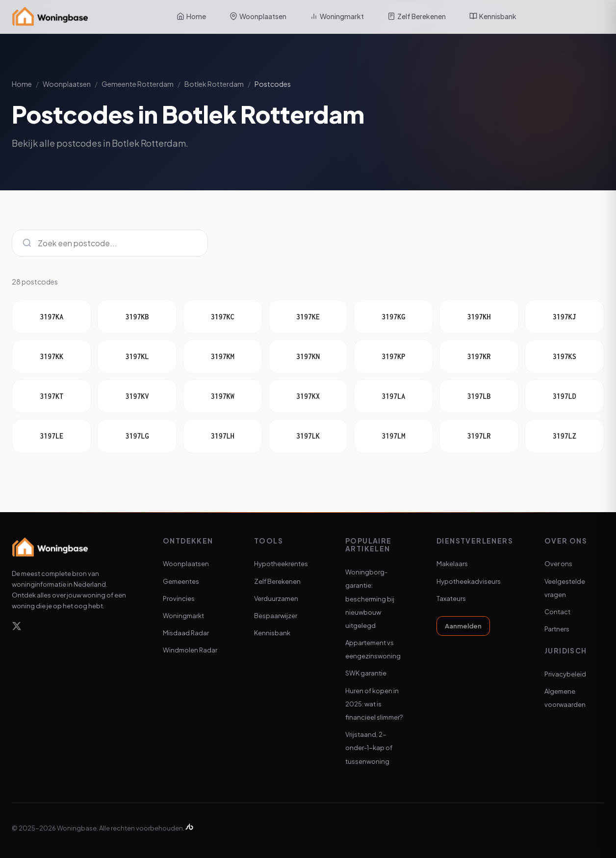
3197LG (137, 436)
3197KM (223, 356)
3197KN (308, 356)
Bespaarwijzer (276, 616)
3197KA (51, 317)
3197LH (223, 436)
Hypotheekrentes (281, 564)
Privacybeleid (565, 674)
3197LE (51, 436)
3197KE (308, 317)
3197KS (565, 356)
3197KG (393, 317)
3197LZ (565, 436)
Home (191, 16)
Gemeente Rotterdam (138, 84)
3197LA (393, 396)
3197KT (51, 396)
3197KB (137, 317)
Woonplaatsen (258, 16)
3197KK (51, 356)
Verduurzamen (276, 598)
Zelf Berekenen (417, 16)
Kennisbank (493, 16)
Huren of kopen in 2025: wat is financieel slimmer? (374, 704)
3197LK (308, 436)
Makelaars (452, 564)
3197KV (137, 396)
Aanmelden (463, 626)
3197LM (393, 436)
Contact (557, 612)
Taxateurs (451, 598)
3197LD (565, 396)
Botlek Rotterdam (214, 84)
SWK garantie (366, 673)
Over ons (558, 564)
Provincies (179, 598)
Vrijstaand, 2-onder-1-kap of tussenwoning (369, 748)
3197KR (479, 356)
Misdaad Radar (186, 633)
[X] (17, 628)
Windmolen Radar (190, 650)
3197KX (308, 396)
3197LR (479, 436)
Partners (557, 629)
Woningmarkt (337, 16)
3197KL (137, 356)
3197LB (479, 396)
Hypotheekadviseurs (469, 581)
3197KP (393, 356)
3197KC (223, 317)
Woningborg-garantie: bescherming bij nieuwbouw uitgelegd (370, 599)
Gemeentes (181, 581)
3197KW (223, 396)
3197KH (479, 317)
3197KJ (565, 317)
